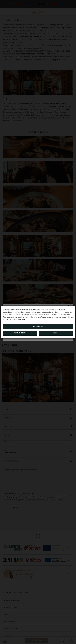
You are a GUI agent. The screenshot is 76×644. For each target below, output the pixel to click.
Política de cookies (19, 320)
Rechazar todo (20, 333)
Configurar (38, 327)
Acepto (56, 333)
